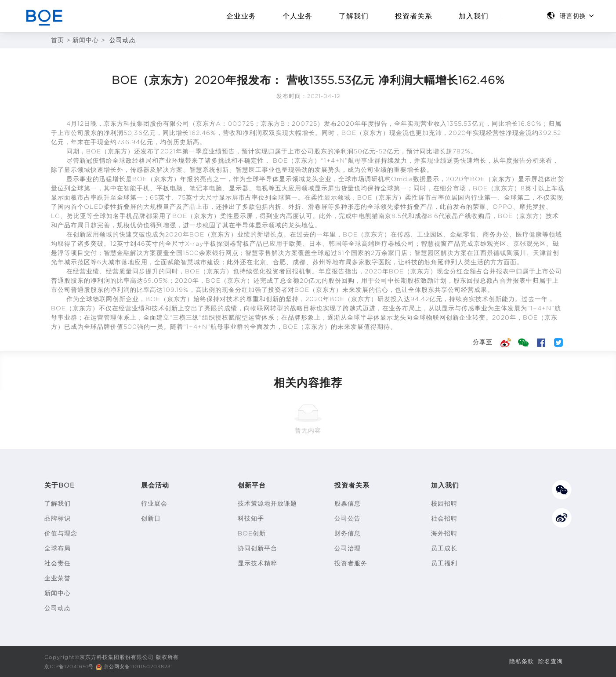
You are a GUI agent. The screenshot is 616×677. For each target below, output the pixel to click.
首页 (58, 40)
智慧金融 (117, 253)
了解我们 (354, 16)
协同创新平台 (257, 548)
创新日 (151, 518)
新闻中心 (86, 40)
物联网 (103, 299)
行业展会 (154, 503)
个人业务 (297, 16)
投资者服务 (351, 563)
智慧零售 (258, 253)
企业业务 (241, 16)
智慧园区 (428, 253)
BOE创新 (252, 533)
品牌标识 (58, 518)
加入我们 (474, 16)
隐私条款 (519, 661)
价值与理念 (61, 533)
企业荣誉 (58, 578)
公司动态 (58, 608)
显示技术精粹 (257, 563)
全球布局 (58, 548)
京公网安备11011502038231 (145, 666)
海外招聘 (444, 533)
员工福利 (444, 563)
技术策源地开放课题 (267, 503)
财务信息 (348, 533)
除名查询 (550, 661)
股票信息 (348, 503)
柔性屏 (415, 197)
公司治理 (348, 548)
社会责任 (58, 563)
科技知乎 (251, 518)
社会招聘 (444, 518)
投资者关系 (414, 16)
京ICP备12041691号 (71, 666)
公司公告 (348, 518)
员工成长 (444, 548)
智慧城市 (194, 262)
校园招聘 (444, 503)
